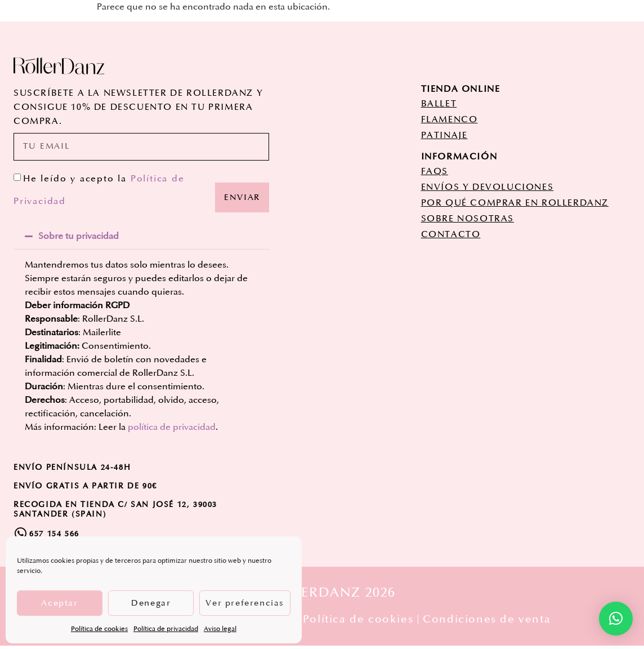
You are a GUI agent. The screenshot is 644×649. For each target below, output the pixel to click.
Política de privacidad (166, 629)
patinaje (444, 135)
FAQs (435, 171)
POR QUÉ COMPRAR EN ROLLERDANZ (515, 203)
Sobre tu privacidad (79, 239)
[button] (141, 239)
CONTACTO (451, 234)
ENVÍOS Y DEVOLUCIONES (488, 187)
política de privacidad (172, 430)
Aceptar (59, 603)
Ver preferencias (245, 603)
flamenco (450, 119)
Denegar (151, 603)
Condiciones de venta (492, 623)
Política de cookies (99, 629)
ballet (439, 104)
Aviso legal (220, 629)
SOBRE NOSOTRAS (468, 219)
